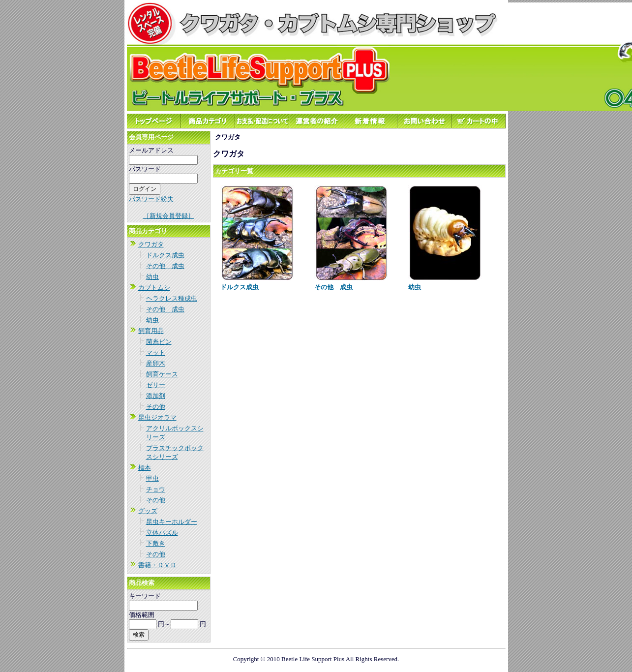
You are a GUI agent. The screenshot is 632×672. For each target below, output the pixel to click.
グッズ (148, 511)
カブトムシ (154, 288)
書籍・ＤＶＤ (157, 565)
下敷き (156, 543)
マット (156, 352)
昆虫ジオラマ (157, 417)
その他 (156, 407)
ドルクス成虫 (165, 255)
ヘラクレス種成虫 (172, 298)
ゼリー (156, 385)
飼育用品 (151, 331)
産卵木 (156, 363)
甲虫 (152, 478)
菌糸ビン (159, 342)
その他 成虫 (165, 266)
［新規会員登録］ (169, 216)
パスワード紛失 (151, 199)
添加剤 (156, 396)
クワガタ (151, 244)
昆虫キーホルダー (172, 522)
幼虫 (152, 277)
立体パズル (162, 533)
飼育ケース (162, 374)
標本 (145, 468)
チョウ (156, 489)
